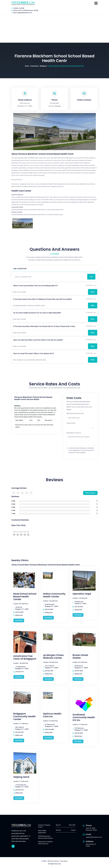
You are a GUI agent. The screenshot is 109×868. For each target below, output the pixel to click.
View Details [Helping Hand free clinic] (19, 798)
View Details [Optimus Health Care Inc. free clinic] (48, 738)
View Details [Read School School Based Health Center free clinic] (19, 620)
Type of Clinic (71, 423)
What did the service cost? (75, 413)
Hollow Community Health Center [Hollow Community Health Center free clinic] (54, 595)
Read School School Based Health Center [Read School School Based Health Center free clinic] (25, 597)
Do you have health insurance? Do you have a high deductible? (37, 313)
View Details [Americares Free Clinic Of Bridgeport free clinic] (19, 677)
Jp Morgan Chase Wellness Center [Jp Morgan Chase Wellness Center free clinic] (53, 657)
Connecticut (34, 66)
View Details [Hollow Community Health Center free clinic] (48, 618)
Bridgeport (43, 66)
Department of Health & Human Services (45, 843)
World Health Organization (42, 832)
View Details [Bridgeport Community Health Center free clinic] (19, 740)
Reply (93, 292)
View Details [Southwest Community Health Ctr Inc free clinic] (78, 741)
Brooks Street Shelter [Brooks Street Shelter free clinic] (80, 657)
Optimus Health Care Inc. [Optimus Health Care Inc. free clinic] (52, 715)
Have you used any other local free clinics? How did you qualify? (38, 340)
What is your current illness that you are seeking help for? (36, 286)
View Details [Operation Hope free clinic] (78, 615)
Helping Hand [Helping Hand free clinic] (21, 777)
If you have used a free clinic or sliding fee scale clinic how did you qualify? (43, 299)
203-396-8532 (54, 103)
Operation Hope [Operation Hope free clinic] (82, 594)
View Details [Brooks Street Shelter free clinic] (78, 679)
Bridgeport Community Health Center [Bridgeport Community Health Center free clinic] (25, 716)
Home (27, 66)
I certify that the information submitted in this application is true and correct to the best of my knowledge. (81, 450)
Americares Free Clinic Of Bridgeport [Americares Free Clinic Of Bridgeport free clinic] (25, 657)
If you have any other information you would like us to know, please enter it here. (44, 326)
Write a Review (90, 493)
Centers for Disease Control (44, 826)
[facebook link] (13, 846)
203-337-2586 (53, 106)
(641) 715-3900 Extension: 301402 (28, 10)
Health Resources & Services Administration (45, 837)
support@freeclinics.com (24, 13)
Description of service (74, 433)
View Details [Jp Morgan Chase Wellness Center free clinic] (48, 679)
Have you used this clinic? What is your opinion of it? (34, 353)
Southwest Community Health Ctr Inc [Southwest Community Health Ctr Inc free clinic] (84, 717)
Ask (91, 277)
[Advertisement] (54, 29)
